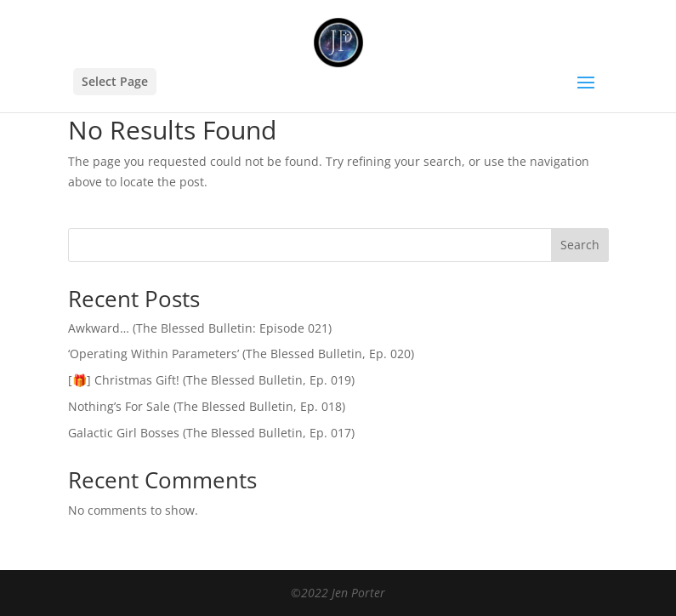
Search (580, 245)
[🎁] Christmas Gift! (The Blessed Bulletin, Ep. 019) (211, 380)
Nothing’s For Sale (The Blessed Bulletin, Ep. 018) (207, 406)
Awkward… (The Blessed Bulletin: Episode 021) (200, 328)
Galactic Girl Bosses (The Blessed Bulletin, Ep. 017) (211, 433)
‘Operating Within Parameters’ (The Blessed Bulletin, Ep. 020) (241, 354)
